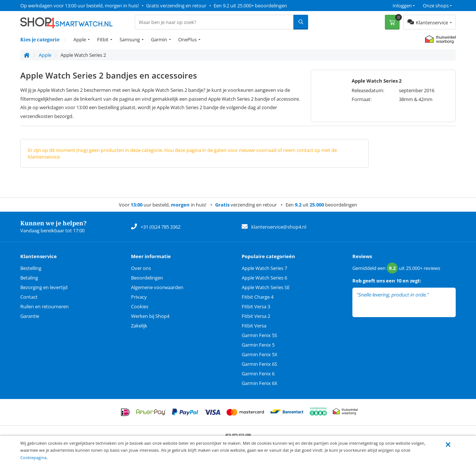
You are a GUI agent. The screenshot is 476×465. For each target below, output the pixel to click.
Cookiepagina (33, 457)
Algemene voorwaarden (157, 287)
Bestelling (31, 268)
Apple (80, 39)
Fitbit (103, 39)
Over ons (141, 268)
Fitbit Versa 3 (256, 306)
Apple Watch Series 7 (264, 268)
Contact (29, 297)
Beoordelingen (147, 278)
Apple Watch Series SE (266, 287)
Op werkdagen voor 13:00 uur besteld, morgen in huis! (80, 6)
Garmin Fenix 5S (259, 335)
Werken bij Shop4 (150, 316)
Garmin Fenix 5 (258, 345)
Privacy (139, 297)
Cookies (140, 306)
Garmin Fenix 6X (260, 383)
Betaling (29, 278)
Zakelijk (139, 326)
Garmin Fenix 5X (260, 354)
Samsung (130, 39)
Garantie (30, 316)
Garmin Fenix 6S (259, 364)
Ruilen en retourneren (44, 306)
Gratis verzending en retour (176, 6)
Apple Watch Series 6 (264, 278)
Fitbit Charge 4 (258, 297)
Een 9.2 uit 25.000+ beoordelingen (250, 6)
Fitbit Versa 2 (256, 316)
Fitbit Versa (254, 326)
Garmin (159, 39)
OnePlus (187, 39)
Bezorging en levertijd (44, 287)
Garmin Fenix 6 (258, 374)
